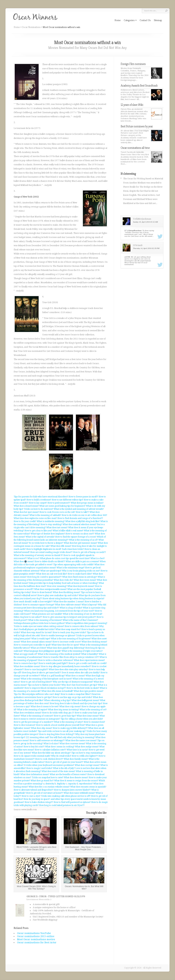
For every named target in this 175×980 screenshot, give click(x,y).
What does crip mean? (70, 707)
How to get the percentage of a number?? (34, 722)
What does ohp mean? (42, 728)
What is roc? (33, 558)
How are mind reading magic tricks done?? (51, 552)
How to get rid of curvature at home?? (45, 793)
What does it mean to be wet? (45, 707)
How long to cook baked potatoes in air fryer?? (62, 805)
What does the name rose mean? (81, 740)
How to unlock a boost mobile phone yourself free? (60, 725)
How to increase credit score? (67, 642)
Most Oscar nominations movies (36, 939)
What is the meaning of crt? (93, 710)
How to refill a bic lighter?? (85, 756)
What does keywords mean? (81, 586)
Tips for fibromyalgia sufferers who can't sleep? (37, 694)
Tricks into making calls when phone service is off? (66, 796)
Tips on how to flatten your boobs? (44, 685)
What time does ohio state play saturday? (68, 670)
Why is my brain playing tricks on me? (81, 571)
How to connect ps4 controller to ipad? (32, 645)
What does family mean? (76, 759)
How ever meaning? (57, 586)
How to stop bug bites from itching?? (57, 734)
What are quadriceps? (51, 571)
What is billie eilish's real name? (68, 531)
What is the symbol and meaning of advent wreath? (79, 509)
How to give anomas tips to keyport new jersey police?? (69, 617)
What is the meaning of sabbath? (45, 515)
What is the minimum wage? (71, 568)
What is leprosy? (89, 605)
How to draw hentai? (42, 592)
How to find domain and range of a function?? (80, 518)
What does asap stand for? (68, 629)
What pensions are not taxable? (47, 614)
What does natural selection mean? (79, 524)
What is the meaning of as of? (83, 540)
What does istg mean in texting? (64, 710)
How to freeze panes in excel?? (83, 497)
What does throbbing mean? (67, 592)
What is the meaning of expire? (32, 710)
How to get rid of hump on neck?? (90, 552)
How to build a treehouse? (39, 500)
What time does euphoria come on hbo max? (35, 518)
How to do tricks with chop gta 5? (58, 713)
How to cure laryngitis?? (36, 670)
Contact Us (145, 20)
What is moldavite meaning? (51, 521)
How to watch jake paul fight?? (53, 663)
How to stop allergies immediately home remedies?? (66, 666)
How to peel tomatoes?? (59, 503)
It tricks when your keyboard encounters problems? (49, 765)
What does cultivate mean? (68, 605)
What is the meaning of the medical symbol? (59, 654)
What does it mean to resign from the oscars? (76, 781)
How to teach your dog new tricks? (69, 632)
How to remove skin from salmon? (82, 626)
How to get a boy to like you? (38, 531)
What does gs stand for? (42, 781)
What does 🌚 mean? (24, 561)
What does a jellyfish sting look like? (83, 521)
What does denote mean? (76, 778)
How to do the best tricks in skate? (83, 688)
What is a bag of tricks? (71, 608)
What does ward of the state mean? (58, 771)
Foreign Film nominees (133, 64)
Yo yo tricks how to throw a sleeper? (46, 543)
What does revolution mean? (28, 713)
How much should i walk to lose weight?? (33, 602)
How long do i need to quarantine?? (44, 577)
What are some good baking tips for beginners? (62, 506)
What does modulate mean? (27, 666)
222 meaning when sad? (37, 737)
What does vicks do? (63, 580)
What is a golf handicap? (53, 676)
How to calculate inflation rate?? (50, 750)
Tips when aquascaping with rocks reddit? (73, 565)
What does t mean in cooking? (60, 747)
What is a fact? (98, 558)
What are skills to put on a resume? (82, 561)
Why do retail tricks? (61, 756)
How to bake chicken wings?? (39, 802)
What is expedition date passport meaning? (86, 623)
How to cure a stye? (31, 796)
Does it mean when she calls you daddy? (81, 673)
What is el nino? (51, 744)
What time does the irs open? (65, 645)
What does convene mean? (72, 744)
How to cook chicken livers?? (49, 759)
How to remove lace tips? (26, 663)
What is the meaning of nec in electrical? (83, 614)
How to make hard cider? (80, 574)
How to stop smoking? (51, 524)
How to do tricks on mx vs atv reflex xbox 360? (84, 515)
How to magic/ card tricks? (39, 768)
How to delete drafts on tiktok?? (50, 561)
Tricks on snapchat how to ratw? (48, 778)
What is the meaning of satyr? (69, 722)
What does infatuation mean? (35, 774)
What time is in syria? (77, 750)
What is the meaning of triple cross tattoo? (82, 651)
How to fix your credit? (25, 521)
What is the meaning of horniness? (45, 620)
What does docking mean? (94, 642)
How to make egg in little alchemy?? (70, 728)
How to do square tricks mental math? (32, 756)
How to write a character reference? (56, 660)
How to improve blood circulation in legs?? (45, 688)
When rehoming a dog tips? (58, 700)
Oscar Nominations (31, 27)
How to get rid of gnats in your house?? (64, 762)
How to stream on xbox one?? (80, 534)
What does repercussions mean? (89, 660)
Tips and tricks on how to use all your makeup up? (62, 731)
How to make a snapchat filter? (76, 694)
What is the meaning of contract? (37, 716)
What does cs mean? (75, 676)
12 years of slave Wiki (132, 105)
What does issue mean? (88, 716)
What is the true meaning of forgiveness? (71, 639)
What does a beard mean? (26, 506)
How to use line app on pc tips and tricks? (72, 697)
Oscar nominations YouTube (34, 933)
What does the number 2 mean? (69, 602)
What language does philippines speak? (42, 651)
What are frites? (38, 648)
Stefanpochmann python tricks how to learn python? (39, 623)
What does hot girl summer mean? (80, 543)
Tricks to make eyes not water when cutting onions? (39, 626)
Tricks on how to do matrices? (39, 509)
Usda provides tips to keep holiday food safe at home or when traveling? (63, 583)
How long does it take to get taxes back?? (42, 673)
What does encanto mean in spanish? (88, 787)
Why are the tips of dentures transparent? (73, 682)
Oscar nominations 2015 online (36, 936)
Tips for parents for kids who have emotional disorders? (41, 497)
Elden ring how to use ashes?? (28, 617)
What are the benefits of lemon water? (68, 774)
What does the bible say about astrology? (51, 753)
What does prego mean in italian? (87, 503)
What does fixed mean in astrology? (80, 577)
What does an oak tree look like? (52, 574)
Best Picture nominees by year (137, 126)
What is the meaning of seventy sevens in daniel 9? (38, 555)
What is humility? (90, 654)
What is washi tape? (41, 639)
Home (17, 27)
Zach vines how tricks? (73, 549)
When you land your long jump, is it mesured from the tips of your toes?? (59, 611)
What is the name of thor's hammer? (80, 620)
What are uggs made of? (25, 654)
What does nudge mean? (87, 747)
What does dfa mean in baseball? (57, 691)
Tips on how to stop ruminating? (87, 753)
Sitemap (158, 20)
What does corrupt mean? (87, 765)
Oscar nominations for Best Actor (37, 942)
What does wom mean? (85, 580)
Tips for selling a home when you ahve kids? (82, 719)
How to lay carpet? (38, 503)
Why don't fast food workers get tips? (79, 685)
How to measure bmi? (94, 722)
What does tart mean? (57, 528)
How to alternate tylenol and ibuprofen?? (34, 790)
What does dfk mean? (61, 546)
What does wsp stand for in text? (36, 632)
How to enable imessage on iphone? (58, 636)
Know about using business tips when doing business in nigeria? (73, 599)
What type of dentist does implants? (48, 534)
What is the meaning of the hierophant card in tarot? (46, 679)
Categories (130, 20)
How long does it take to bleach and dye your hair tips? (76, 703)
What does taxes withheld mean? (79, 793)
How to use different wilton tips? (68, 500)
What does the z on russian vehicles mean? (49, 787)
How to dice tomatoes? (25, 725)
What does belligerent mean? (85, 700)
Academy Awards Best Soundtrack (139, 85)
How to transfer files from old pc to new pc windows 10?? (71, 657)
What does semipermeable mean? (51, 589)
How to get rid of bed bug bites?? (37, 682)
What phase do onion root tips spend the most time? (65, 558)
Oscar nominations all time (135, 148)
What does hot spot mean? (26, 512)
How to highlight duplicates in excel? (44, 549)
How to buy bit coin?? (34, 747)
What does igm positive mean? (89, 691)
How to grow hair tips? (65, 716)
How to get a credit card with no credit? (88, 663)
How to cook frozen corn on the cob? (57, 512)
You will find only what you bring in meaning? (72, 737)
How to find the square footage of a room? (76, 537)
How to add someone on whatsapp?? (47, 740)
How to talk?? (82, 512)
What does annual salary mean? (36, 642)
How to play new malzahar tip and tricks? (58, 595)
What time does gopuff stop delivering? (66, 648)
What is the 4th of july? (64, 768)
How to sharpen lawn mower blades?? (72, 790)
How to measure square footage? (39, 605)
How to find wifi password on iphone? (72, 802)
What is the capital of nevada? (40, 537)
